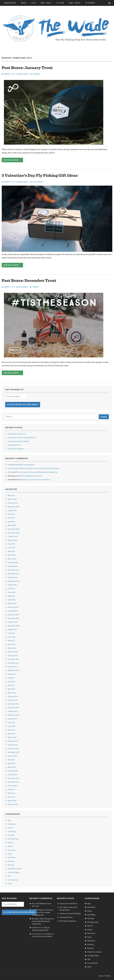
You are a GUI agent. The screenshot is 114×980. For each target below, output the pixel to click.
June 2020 (12, 548)
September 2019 (14, 581)
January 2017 (13, 700)
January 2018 (13, 656)
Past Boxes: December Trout (29, 281)
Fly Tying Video (13, 839)
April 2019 (12, 600)
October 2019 (13, 578)
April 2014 (12, 797)
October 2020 (13, 537)
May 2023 (11, 496)
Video (10, 884)
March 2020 (12, 559)
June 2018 (12, 637)
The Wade (107, 976)
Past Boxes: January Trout (27, 68)
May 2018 (11, 641)
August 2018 (12, 630)
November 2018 (14, 618)
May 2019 (11, 596)
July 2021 (11, 514)
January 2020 (13, 566)
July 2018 (11, 633)
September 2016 (14, 715)
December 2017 (13, 659)
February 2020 (13, 563)
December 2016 (13, 704)
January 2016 (13, 745)
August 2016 (12, 719)
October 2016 (13, 711)
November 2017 (13, 663)
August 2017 (12, 674)
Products (11, 861)
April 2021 (12, 522)
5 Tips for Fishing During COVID (30, 476)
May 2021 (11, 518)
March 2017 (12, 693)
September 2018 (14, 626)
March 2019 (12, 603)
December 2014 (13, 778)
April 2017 (12, 689)
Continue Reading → (12, 160)
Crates (24, 3)
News (10, 854)
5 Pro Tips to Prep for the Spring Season (22, 438)
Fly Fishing (12, 832)
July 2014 (11, 790)
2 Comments (36, 74)
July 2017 (11, 678)
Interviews (12, 850)
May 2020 (11, 551)
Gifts (34, 3)
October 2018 (13, 622)
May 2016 (11, 730)
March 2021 (12, 525)
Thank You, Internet (15, 869)
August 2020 (12, 540)
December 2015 (13, 749)
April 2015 (12, 763)
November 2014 (14, 782)
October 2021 (13, 503)
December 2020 (14, 529)
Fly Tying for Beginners (16, 449)
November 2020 (14, 533)
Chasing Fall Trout (14, 445)
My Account (90, 3)
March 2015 (12, 767)
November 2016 (14, 708)
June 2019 (12, 592)
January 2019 (13, 611)
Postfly (101, 976)
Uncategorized (13, 880)
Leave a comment (38, 182)
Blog (9, 820)
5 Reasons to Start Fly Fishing (18, 441)
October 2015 (13, 756)
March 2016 (12, 737)
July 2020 (11, 544)
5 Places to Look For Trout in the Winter (36, 480)
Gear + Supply (75, 3)
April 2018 (12, 644)
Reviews (11, 865)
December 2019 (13, 570)
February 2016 (13, 741)
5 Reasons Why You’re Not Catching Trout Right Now (41, 469)
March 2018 (12, 648)
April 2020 (12, 555)
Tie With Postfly (14, 872)
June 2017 (12, 682)
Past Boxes (12, 858)
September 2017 (14, 670)
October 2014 (13, 786)
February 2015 (13, 771)
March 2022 (12, 499)
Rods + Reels (46, 3)
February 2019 (13, 607)
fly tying (11, 472)
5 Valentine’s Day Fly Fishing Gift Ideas (40, 176)
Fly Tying (60, 3)
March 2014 (12, 801)
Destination (12, 824)
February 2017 (13, 697)
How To (11, 843)
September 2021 (14, 507)
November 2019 (14, 574)
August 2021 (12, 511)
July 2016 (11, 723)
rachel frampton (14, 469)
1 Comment (35, 287)
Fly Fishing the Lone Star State (24, 465)
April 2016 (12, 734)
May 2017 (11, 685)
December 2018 (13, 615)
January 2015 (13, 775)
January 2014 (13, 804)
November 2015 (13, 752)
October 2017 (13, 667)
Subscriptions (10, 3)
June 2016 (12, 726)
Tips (9, 876)
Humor (10, 846)
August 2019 (12, 585)
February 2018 (13, 652)
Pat (9, 465)
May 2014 (11, 793)
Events (10, 828)
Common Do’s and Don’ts (17, 434)
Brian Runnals (24, 74)
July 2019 (11, 589)
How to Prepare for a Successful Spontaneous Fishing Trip (37, 472)
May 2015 (11, 760)
